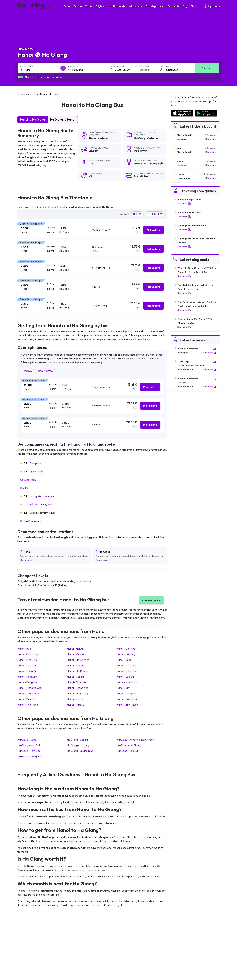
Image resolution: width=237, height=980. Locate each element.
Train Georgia (127, 945)
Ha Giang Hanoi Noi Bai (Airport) (136, 740)
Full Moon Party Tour (41, 504)
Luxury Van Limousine (42, 496)
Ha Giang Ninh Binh (29, 745)
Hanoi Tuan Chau (127, 671)
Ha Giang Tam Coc (29, 751)
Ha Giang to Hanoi (63, 119)
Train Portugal (128, 935)
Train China (126, 942)
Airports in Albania (180, 959)
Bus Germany (77, 942)
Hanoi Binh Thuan (127, 705)
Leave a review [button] (151, 600)
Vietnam (103, 138)
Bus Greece (76, 949)
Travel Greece (27, 945)
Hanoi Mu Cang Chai (30, 688)
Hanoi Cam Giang (127, 699)
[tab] (92, 230)
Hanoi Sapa (124, 660)
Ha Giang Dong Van (29, 756)
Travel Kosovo (27, 969)
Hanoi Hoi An (75, 649)
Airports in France (180, 938)
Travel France (26, 956)
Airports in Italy (179, 952)
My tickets (212, 6)
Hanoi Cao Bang (28, 654)
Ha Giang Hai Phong (129, 745)
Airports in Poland (180, 963)
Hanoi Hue (24, 649)
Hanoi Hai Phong (77, 671)
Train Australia (128, 949)
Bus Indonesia (77, 969)
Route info (211, 139)
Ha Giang (140, 138)
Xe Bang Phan (28, 480)
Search (207, 68)
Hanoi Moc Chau (127, 682)
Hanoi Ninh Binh (27, 660)
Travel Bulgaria (27, 942)
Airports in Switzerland (183, 949)
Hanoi (93, 138)
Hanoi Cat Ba (75, 677)
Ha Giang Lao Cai (127, 751)
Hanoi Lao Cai (125, 677)
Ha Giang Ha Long (78, 745)
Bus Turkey (75, 966)
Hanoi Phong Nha (78, 688)
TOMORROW (155, 214)
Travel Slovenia (27, 963)
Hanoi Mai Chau (126, 665)
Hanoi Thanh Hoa (28, 693)
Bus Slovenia (76, 945)
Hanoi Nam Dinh (27, 677)
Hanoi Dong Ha (126, 693)
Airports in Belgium (180, 966)
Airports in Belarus (180, 945)
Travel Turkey (26, 952)
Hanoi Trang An (27, 671)
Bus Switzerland (78, 963)
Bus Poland (75, 959)
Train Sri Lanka (128, 938)
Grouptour (36, 463)
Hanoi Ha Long (126, 654)
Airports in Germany (181, 956)
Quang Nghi (36, 471)
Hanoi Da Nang (126, 649)
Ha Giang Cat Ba (77, 740)
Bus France (75, 952)
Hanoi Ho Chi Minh (78, 660)
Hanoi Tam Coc (27, 665)
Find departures (155, 6)
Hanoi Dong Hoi (27, 682)
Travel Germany (27, 949)
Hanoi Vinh (123, 688)
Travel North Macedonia (32, 938)
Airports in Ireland (180, 942)
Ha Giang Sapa (27, 740)
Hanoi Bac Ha (76, 665)
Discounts (173, 6)
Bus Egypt (75, 956)
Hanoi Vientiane (77, 654)
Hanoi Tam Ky (76, 705)
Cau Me (24, 488)
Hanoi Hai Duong (77, 693)
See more (184, 203)
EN (194, 6)
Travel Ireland (26, 966)
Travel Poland (26, 959)
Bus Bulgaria (76, 938)
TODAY (137, 214)
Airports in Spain (179, 935)
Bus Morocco (77, 935)
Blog (185, 6)
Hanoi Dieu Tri (26, 699)
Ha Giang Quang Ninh (80, 751)
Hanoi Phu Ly (75, 699)
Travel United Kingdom (31, 935)
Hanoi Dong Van (77, 682)
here (29, 560)
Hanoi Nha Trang (28, 705)
